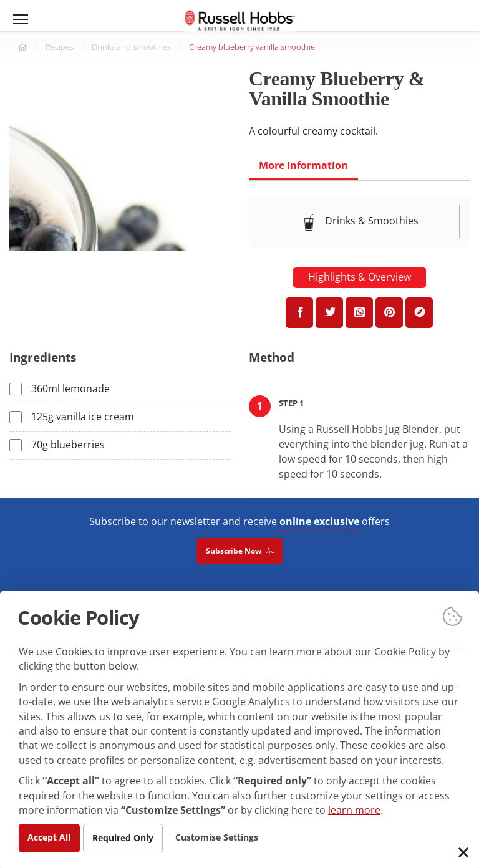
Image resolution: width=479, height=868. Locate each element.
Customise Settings (219, 837)
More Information (303, 165)
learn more (354, 810)
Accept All (50, 837)
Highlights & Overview (360, 277)
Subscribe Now (239, 552)
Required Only (124, 838)
